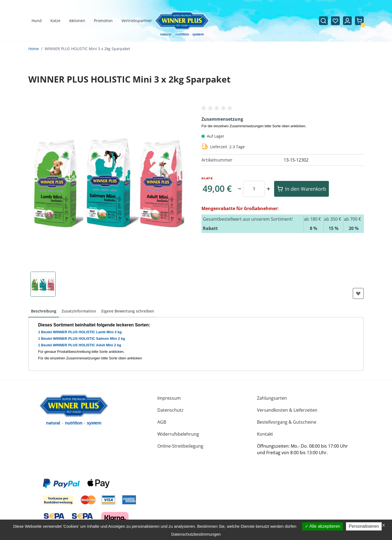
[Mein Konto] (347, 21)
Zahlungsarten (272, 398)
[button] (218, 108)
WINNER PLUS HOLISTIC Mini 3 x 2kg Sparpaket (87, 49)
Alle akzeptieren (323, 526)
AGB (162, 422)
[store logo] (74, 410)
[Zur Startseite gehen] (182, 24)
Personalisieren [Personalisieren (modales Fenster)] (364, 526)
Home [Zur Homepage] (34, 49)
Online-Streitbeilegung (180, 446)
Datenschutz (170, 410)
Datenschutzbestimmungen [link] (196, 534)
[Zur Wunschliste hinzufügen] (358, 293)
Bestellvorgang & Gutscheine (287, 422)
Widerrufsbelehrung (178, 434)
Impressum (169, 398)
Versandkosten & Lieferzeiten (287, 410)
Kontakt (265, 434)
